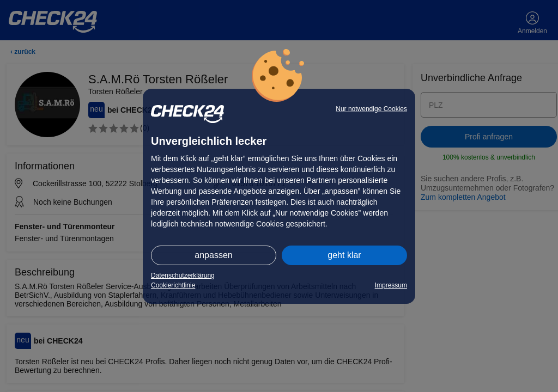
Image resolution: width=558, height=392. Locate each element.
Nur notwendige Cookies (371, 109)
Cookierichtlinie (173, 285)
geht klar (344, 255)
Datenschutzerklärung (183, 275)
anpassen (213, 255)
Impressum (391, 285)
